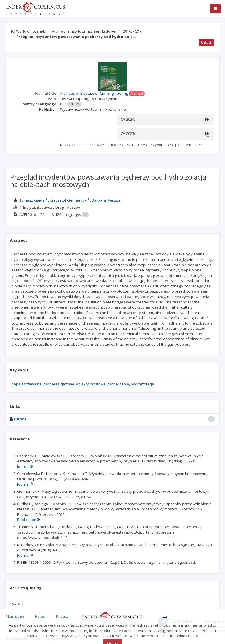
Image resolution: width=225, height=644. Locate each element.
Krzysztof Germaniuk (68, 200)
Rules (40, 616)
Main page (15, 616)
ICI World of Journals (29, 31)
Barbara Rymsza (106, 200)
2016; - (132, 31)
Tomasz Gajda (32, 200)
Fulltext (20, 419)
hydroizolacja (142, 384)
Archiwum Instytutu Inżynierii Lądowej (84, 31)
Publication (28, 520)
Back (206, 42)
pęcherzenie (118, 384)
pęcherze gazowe (59, 384)
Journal (25, 466)
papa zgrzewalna (27, 384)
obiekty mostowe (91, 384)
